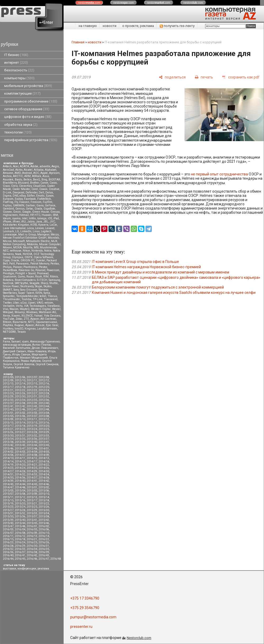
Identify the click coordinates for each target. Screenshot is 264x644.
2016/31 (44, 546)
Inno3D (19, 329)
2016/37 (20, 552)
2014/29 (32, 471)
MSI (36, 247)
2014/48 (20, 487)
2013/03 (32, 413)
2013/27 (20, 432)
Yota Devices (52, 316)
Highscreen (10, 215)
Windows (32, 312)
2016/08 (20, 533)
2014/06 (8, 455)
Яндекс (19, 325)
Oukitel (41, 260)
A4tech (7, 166)
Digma (7, 196)
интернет (16, 62)
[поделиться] (172, 77)
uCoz (23, 303)
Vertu (19, 306)
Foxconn (24, 202)
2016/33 (20, 549)
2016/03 (8, 529)
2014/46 (44, 484)
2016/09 (32, 533)
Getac (30, 209)
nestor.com (89, 3)
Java (39, 222)
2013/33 (44, 436)
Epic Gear (52, 325)
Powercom (53, 270)
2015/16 (20, 500)
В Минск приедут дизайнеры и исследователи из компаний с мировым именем (161, 272)
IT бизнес (16, 55)
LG (17, 231)
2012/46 (20, 409)
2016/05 (32, 529)
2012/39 (32, 403)
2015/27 (8, 510)
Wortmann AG (48, 312)
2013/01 (8, 413)
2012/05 (8, 377)
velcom (49, 303)
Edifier (31, 196)
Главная (78, 42)
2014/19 (8, 465)
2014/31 (8, 474)
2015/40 (20, 520)
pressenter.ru (81, 627)
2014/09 (44, 455)
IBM (55, 215)
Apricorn (54, 173)
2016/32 (8, 549)
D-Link (7, 193)
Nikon (26, 251)
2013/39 (20, 442)
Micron (7, 241)
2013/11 (32, 419)
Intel (25, 218)
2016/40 (8, 555)
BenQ (37, 180)
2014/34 (44, 474)
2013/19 (32, 426)
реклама (43, 569)
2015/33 (32, 513)
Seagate (35, 283)
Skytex (48, 286)
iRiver (16, 222)
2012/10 (20, 380)
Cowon (43, 189)
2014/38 (44, 478)
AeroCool (8, 170)
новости (110, 26)
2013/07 (32, 416)
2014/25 (32, 468)
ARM (27, 176)
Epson (50, 196)
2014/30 (44, 471)
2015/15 (8, 500)
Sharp (44, 283)
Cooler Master (21, 189)
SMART (8, 290)
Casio (53, 183)
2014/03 (20, 452)
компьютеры (19, 78)
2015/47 (8, 526)
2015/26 (44, 507)
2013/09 (8, 419)
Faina (6, 342)
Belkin (28, 180)
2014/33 (32, 474)
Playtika (8, 325)
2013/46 (8, 449)
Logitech (46, 231)
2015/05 (32, 491)
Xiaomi (16, 316)
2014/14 (8, 462)
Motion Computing (14, 244)
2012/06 (20, 377)
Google (27, 212)
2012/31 (32, 397)
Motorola (32, 244)
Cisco (6, 186)
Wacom (14, 309)
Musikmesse (48, 247)
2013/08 (44, 416)
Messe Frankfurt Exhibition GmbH (25, 238)
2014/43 (8, 484)
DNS (15, 196)
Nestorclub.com (139, 638)
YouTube (9, 319)
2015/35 (8, 516)
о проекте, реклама (138, 26)
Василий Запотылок (17, 348)
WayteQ (25, 309)
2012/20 (44, 387)
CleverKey (25, 186)
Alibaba (39, 170)
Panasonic (23, 264)
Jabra (31, 222)
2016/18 (20, 539)
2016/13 (32, 536)
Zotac (19, 319)
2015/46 (44, 523)
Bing (44, 180)
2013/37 (44, 439)
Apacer (30, 325)
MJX (54, 241)
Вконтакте (20, 322)
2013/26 (8, 432)
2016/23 (8, 542)
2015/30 (44, 510)
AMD (18, 173)
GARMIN (19, 205)
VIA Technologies (35, 306)
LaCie (53, 225)
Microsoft (19, 241)
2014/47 (8, 487)
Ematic (40, 196)
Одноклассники (46, 322)
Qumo (21, 277)
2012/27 (32, 393)
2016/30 (32, 546)
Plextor (43, 267)
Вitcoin (7, 322)
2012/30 (20, 397)
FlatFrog (8, 202)
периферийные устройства (31, 140)
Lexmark (8, 231)
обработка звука (21, 125)
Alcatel (28, 170)
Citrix (14, 186)
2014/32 (20, 474)
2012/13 (8, 384)
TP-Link (38, 299)
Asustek (8, 180)
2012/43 (32, 406)
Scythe (24, 283)
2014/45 (32, 484)
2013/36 (32, 439)
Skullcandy (27, 286)
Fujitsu (7, 205)
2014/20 (20, 465)
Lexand (50, 228)
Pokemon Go (26, 270)
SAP (17, 283)
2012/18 (20, 387)
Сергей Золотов (24, 364)
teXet (43, 296)
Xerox (6, 316)
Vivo (6, 309)
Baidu (18, 180)
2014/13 (44, 458)
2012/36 (44, 400)
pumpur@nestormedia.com (93, 617)
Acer (16, 166)
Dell (41, 193)
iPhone (7, 222)
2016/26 (44, 542)
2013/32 (32, 436)
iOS (50, 218)
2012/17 (8, 387)
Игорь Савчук (21, 355)
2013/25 (44, 429)
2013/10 (20, 419)
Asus (46, 176)
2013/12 (44, 419)
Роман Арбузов (31, 361)
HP (32, 215)
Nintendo (37, 251)
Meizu (55, 235)
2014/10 (8, 458)
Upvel (32, 303)
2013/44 (32, 445)
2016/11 (8, 536)
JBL (46, 222)
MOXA (17, 247)
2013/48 (32, 449)
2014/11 (20, 458)
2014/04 (32, 452)
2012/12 (44, 380)
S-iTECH (42, 280)
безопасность (19, 70)
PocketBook (10, 270)
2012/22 (20, 390)
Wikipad (8, 312)
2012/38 (20, 403)
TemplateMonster (27, 296)
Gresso (55, 212)
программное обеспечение (31, 101)
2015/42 (44, 520)
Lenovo (39, 228)
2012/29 (8, 397)
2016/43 (44, 555)
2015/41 (32, 520)
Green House (41, 212)
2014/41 (32, 481)
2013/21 (8, 429)
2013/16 (44, 423)
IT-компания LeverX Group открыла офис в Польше (135, 262)
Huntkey (8, 329)
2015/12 (20, 497)
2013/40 (32, 442)
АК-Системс (48, 319)
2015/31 (8, 513)
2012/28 (44, 393)
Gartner (30, 205)
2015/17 (32, 500)
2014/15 (20, 462)
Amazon (8, 173)
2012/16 (44, 384)
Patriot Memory (40, 264)
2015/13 (32, 497)
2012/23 (32, 390)
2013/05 (8, 416)
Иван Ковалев (37, 351)
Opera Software (44, 257)
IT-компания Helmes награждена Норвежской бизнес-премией (146, 267)
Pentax (55, 264)
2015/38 (44, 516)
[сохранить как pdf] (241, 77)
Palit (12, 264)
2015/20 (20, 504)
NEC (6, 251)
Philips (7, 267)
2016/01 (32, 526)
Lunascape (10, 235)
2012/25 (8, 393)
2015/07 (8, 494)
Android (27, 173)
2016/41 (20, 555)
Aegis (55, 166)
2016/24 (20, 542)
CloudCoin (39, 186)
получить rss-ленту (177, 26)
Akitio (19, 170)
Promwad (43, 273)
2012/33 (8, 400)
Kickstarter (10, 225)
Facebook (30, 199)
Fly (16, 202)
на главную (88, 26)
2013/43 (20, 445)
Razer (30, 277)
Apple (44, 173)
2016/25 (32, 542)
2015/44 (20, 523)
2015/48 (20, 526)
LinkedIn (26, 231)
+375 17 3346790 (85, 598)
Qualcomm (10, 277)
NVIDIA (27, 254)
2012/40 (44, 403)
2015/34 (44, 513)
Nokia (48, 251)
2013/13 (8, 423)
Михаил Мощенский (34, 358)
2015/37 (32, 516)
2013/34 (8, 439)
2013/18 (20, 426)
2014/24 (20, 468)
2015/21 (32, 504)
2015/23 (8, 507)
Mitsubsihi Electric (38, 241)
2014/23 (8, 468)
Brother (35, 183)
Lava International (14, 228)
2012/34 (20, 400)
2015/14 (44, 497)
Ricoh (39, 277)
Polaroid (40, 270)
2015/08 (20, 494)
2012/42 (20, 406)
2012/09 (8, 380)
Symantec (9, 296)
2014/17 (32, 462)
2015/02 (44, 487)
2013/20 (44, 426)
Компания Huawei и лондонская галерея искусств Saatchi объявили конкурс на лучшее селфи (174, 293)
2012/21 (8, 390)
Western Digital (41, 309)
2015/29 (32, 510)
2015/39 (8, 520)
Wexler (56, 309)
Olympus (18, 257)
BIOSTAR (54, 180)
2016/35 (44, 549)
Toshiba (26, 299)
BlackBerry (10, 183)
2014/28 (20, 471)
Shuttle (54, 283)
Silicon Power (11, 286)
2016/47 (44, 559)
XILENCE (27, 316)
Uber (16, 303)
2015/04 (20, 491)
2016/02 (44, 526)
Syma (47, 293)
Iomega (42, 218)
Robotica (8, 280)
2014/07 (20, 455)
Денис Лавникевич (45, 348)
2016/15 (8, 539)
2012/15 (32, 384)
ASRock (37, 176)
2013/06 (20, 416)
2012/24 (44, 390)
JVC (52, 222)
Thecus (52, 296)
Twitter (7, 303)
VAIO (40, 303)
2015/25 (32, 507)
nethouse (16, 251)
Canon (44, 183)
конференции (27, 569)
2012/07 (32, 377)
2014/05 (44, 452)
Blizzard (23, 183)
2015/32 (20, 513)
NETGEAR (9, 332)
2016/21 (32, 539)
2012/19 (32, 387)
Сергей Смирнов (47, 364)
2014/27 (8, 471)
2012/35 (32, 400)
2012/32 (44, 397)
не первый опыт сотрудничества (219, 174)
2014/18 (44, 462)
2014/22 (44, 465)
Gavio (40, 205)
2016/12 (20, 536)
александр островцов (17, 345)
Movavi (7, 247)
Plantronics (30, 267)
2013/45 (44, 445)
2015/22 (44, 504)
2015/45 (32, 523)
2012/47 (32, 409)
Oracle (15, 260)
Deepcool (18, 193)
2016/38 (32, 552)
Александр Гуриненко (45, 342)
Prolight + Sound (25, 273)
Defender (32, 193)
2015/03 (8, 491)
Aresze (40, 325)
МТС (31, 322)
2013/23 (20, 429)
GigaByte (49, 209)
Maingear (43, 235)
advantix (45, 166)
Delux (49, 193)
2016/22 (44, 539)
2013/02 (20, 413)
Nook (18, 254)
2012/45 (8, 409)
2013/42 (8, 445)
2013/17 (8, 426)
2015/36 (20, 516)
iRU (23, 222)
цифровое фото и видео (28, 117)
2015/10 (44, 494)
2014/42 (44, 481)
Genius (20, 209)
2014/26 (44, 468)
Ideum (7, 218)
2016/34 (32, 549)
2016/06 (44, 529)
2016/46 (32, 559)
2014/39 (8, 481)
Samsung (54, 280)
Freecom (36, 202)
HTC (37, 215)
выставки (10, 569)
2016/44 (8, 559)
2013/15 (32, 423)
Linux (36, 231)
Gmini (17, 212)
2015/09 (32, 494)
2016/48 (56, 559)
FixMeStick (44, 199)
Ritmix (54, 277)
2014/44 (20, 484)
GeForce (50, 205)
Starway (43, 290)
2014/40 (20, 481)
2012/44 (44, 406)
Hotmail (24, 215)
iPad (56, 218)
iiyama (16, 218)
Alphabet (51, 170)
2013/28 (32, 432)
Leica (30, 228)
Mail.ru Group (27, 235)
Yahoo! (38, 316)
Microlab (53, 238)
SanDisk (8, 283)
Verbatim (9, 306)
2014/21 (32, 465)
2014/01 (44, 449)
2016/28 (8, 546)
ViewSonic (54, 306)
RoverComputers (25, 280)
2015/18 (44, 500)
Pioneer (18, 267)
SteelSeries (10, 293)
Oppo (6, 260)
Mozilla (28, 247)
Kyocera (43, 225)
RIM (46, 277)
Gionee (7, 212)
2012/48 (44, 409)
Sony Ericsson (29, 290)
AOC (36, 173)
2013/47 (20, 449)
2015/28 (20, 510)
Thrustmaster (11, 299)
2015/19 (8, 504)
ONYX (29, 257)
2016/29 (20, 546)
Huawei (47, 215)
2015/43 (8, 523)
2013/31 (20, 436)
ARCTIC (18, 176)
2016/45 (20, 559)
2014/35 (8, 478)
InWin (32, 218)
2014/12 (32, 458)
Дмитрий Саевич (15, 351)
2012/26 (20, 393)
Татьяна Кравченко (16, 367)
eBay (23, 196)
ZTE (26, 319)
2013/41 (44, 442)
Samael (16, 342)
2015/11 (8, 497)
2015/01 (32, 487)
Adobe (34, 166)
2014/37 (32, 478)
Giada (38, 209)
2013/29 (44, 432)
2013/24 (32, 429)
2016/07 (8, 533)
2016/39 (44, 552)
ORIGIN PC (28, 260)
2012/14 (20, 384)
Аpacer (35, 319)
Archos (7, 176)
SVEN (39, 293)
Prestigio (8, 273)
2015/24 (20, 507)
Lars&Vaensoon (47, 329)
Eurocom (8, 199)
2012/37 (8, 403)
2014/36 (20, 478)
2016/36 (8, 552)
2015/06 (44, 491)
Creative (54, 189)
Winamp (20, 312)
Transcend (51, 299)
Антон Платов (41, 345)
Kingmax (30, 329)
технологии (18, 132)
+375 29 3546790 (85, 608)
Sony (16, 290)
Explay (19, 199)
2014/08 (32, 455)
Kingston (23, 225)
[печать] (204, 77)
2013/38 (8, 442)
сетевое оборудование (27, 109)
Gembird (8, 209)
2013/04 (44, 413)
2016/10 (44, 533)
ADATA (24, 166)
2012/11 (32, 380)
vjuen (25, 342)
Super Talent (26, 293)
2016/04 (20, 529)
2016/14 (44, 536)
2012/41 (8, 406)
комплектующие (22, 93)
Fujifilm (48, 202)
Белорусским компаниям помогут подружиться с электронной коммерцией (158, 287)
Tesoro (21, 332)
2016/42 (32, 555)
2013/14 (20, 423)
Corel (35, 189)
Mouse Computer (50, 244)
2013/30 (8, 436)
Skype (39, 286)
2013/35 (20, 439)
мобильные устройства (28, 86)
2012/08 (44, 377)
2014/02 (8, 452)
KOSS (34, 225)
